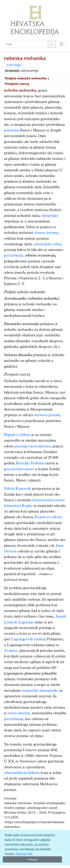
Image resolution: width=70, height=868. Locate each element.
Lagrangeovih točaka (28, 640)
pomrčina (11, 131)
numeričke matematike (40, 691)
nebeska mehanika (25, 58)
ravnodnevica (40, 447)
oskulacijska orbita (47, 245)
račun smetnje (19, 714)
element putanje (46, 233)
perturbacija (14, 719)
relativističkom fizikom (22, 773)
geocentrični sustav (19, 469)
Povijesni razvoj (17, 84)
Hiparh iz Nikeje (17, 435)
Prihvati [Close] (32, 859)
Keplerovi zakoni (48, 517)
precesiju (21, 447)
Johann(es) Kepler (18, 506)
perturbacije (14, 256)
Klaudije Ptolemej (30, 464)
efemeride (49, 216)
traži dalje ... (15, 65)
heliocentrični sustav (48, 501)
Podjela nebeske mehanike (26, 78)
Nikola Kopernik (17, 489)
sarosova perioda (47, 415)
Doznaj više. (24, 854)
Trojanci (11, 651)
